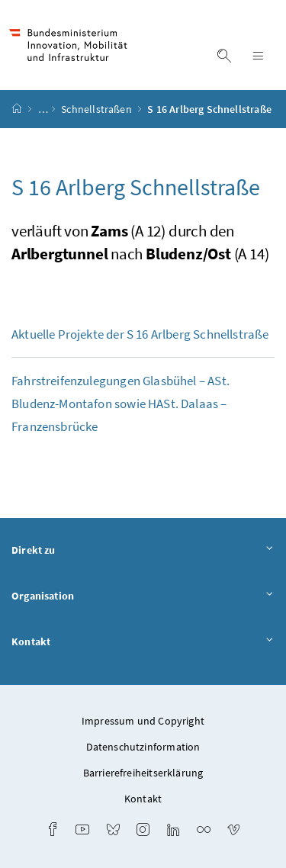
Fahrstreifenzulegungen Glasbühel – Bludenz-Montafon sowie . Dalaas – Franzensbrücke (121, 403)
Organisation (143, 596)
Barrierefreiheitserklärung (143, 773)
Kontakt (143, 642)
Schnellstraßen (98, 109)
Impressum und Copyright (143, 721)
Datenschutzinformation (143, 747)
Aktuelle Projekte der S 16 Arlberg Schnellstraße (140, 334)
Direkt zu (143, 551)
